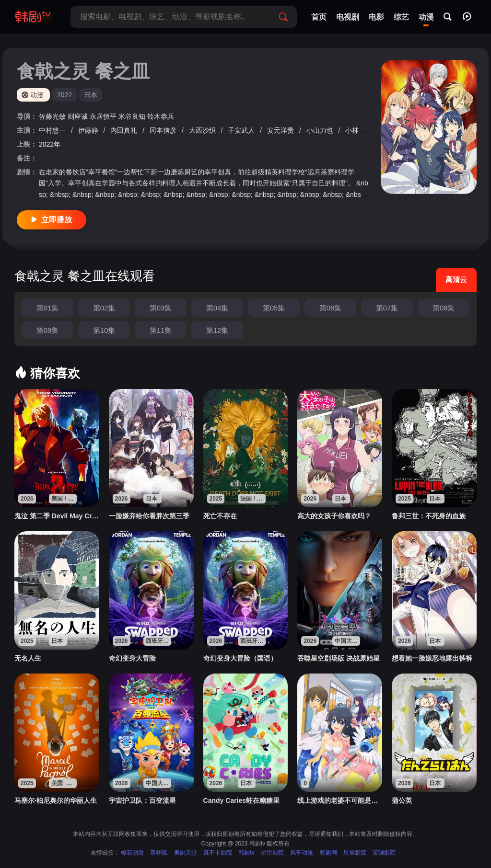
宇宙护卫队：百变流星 (142, 800)
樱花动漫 (132, 853)
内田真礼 (125, 130)
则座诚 (79, 116)
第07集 (387, 308)
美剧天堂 (186, 853)
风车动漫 (302, 853)
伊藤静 (89, 130)
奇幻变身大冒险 (132, 658)
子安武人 (242, 130)
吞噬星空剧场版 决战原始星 (339, 658)
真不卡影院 (218, 853)
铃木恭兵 (161, 116)
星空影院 (272, 853)
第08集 (444, 308)
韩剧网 (328, 853)
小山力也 (321, 130)
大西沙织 (203, 130)
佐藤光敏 (53, 116)
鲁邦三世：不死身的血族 (429, 516)
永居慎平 (104, 116)
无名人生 (28, 658)
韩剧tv (246, 853)
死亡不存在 (220, 516)
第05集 (274, 308)
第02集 (104, 308)
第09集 (48, 330)
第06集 (331, 308)
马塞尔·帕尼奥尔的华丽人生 (56, 800)
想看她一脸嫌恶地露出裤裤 (432, 658)
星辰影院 (355, 853)
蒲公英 (402, 800)
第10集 (104, 330)
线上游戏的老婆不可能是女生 (340, 800)
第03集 (161, 308)
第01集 (48, 308)
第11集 (161, 330)
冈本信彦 (164, 130)
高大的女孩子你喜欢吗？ (334, 516)
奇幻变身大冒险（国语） (240, 658)
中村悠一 (53, 130)
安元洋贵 (281, 130)
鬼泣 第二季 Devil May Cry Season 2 (57, 516)
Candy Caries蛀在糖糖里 (241, 800)
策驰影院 (384, 853)
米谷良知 (133, 116)
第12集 (217, 330)
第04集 (217, 308)
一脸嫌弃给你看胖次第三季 (149, 516)
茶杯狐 (159, 853)
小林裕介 (360, 130)
